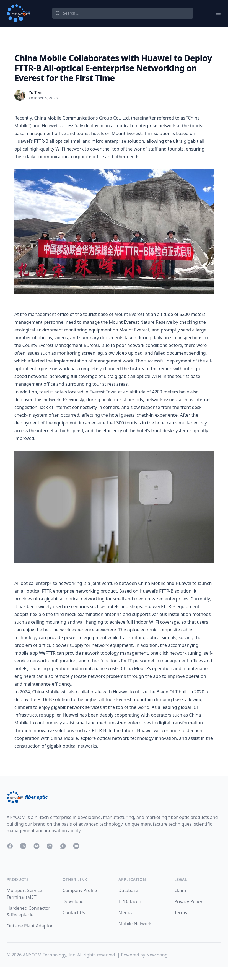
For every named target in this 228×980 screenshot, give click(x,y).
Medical (126, 912)
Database (128, 890)
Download (73, 901)
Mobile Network (135, 924)
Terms (181, 912)
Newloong (157, 955)
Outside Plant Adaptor (30, 926)
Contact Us (74, 912)
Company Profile (80, 890)
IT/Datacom (131, 901)
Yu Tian (36, 92)
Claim (180, 890)
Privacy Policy (188, 901)
